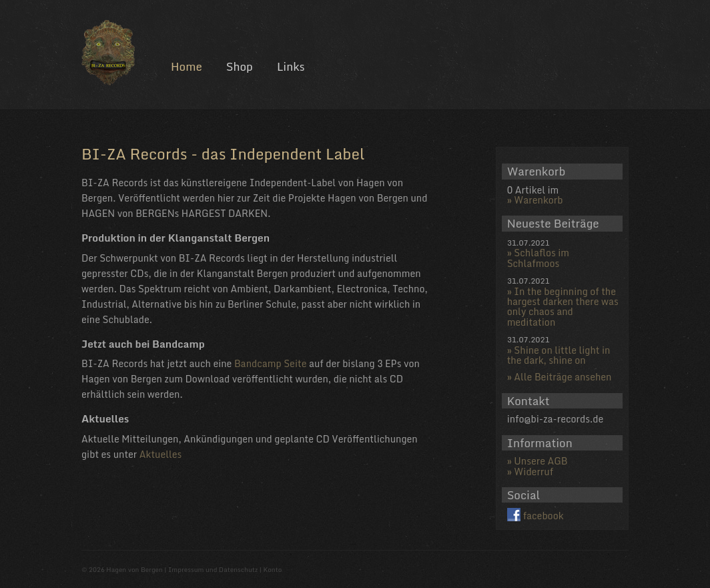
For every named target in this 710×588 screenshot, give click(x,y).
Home (187, 66)
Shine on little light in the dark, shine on (559, 355)
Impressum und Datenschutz (213, 569)
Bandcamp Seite (271, 363)
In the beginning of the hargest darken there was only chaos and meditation (563, 307)
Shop (240, 66)
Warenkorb (538, 200)
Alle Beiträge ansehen (563, 377)
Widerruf (534, 472)
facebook (544, 516)
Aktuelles (161, 454)
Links (291, 66)
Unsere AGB (541, 461)
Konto (272, 569)
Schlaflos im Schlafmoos (538, 258)
